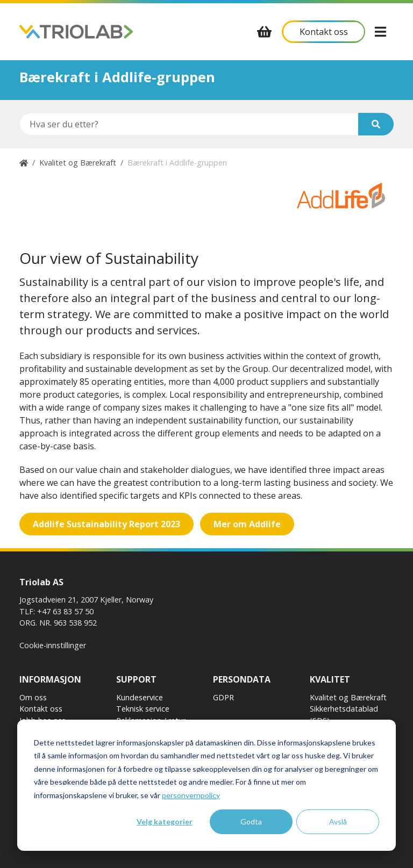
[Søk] (376, 124)
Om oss (33, 697)
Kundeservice (140, 697)
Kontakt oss (41, 709)
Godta (251, 822)
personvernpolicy (191, 795)
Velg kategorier (165, 822)
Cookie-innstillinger (53, 645)
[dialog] (206, 785)
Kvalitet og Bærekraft (78, 163)
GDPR (223, 697)
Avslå (338, 822)
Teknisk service (143, 709)
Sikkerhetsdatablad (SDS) (344, 715)
